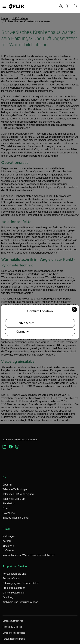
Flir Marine (9, 504)
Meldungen (9, 536)
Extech (6, 508)
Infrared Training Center (16, 518)
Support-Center (11, 578)
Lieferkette (8, 550)
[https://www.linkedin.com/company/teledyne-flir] (4, 447)
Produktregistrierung (14, 588)
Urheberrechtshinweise (14, 633)
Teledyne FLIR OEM (14, 499)
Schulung (8, 597)
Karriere (7, 541)
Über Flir (7, 485)
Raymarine (9, 513)
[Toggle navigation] (4, 6)
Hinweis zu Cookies (12, 627)
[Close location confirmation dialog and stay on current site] (74, 309)
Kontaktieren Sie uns (14, 574)
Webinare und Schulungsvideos (20, 602)
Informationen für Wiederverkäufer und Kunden (29, 555)
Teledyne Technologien (15, 489)
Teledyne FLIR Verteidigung (18, 494)
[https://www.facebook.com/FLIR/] (11, 447)
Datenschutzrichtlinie (13, 621)
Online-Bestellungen (14, 593)
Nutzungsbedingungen (14, 639)
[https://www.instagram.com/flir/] (17, 447)
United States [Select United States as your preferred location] (25, 323)
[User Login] (59, 6)
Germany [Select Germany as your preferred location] (23, 332)
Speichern (8, 546)
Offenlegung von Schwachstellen (21, 583)
